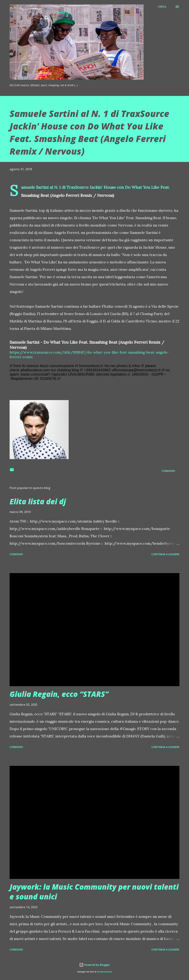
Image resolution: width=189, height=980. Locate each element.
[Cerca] (162, 7)
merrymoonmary (104, 972)
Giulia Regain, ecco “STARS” (59, 694)
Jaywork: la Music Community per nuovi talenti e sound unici (94, 892)
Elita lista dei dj (38, 501)
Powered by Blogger (94, 965)
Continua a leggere (165, 554)
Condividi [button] (168, 471)
